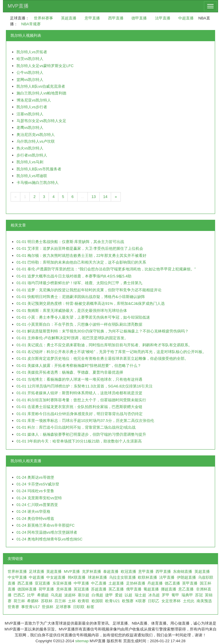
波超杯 (70, 595)
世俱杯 (48, 607)
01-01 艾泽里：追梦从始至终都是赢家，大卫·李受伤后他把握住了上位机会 (80, 248)
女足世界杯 (171, 601)
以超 (128, 595)
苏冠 (199, 595)
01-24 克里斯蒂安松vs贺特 (39, 498)
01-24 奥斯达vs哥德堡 (35, 477)
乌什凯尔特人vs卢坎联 (36, 141)
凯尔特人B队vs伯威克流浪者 (41, 86)
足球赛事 (63, 607)
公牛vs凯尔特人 (30, 73)
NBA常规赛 (31, 24)
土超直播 (116, 583)
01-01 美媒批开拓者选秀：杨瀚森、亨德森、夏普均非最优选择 (70, 372)
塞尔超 (84, 595)
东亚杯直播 (62, 583)
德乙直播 (172, 583)
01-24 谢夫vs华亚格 (33, 511)
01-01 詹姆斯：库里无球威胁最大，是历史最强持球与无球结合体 (72, 311)
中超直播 (186, 18)
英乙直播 (116, 589)
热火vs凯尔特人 (30, 148)
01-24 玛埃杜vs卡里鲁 (35, 491)
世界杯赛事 (43, 18)
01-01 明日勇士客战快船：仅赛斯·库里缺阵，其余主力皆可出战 (70, 242)
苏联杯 (47, 601)
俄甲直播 (134, 589)
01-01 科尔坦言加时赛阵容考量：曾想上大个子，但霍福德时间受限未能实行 (81, 400)
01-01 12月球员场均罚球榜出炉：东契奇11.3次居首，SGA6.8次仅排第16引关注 (85, 386)
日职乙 (154, 601)
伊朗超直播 (186, 577)
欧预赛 (128, 601)
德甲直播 (139, 18)
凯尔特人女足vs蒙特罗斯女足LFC (45, 66)
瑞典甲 (187, 595)
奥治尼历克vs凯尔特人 (36, 135)
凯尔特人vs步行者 (32, 107)
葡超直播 (151, 589)
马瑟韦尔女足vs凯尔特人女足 (41, 121)
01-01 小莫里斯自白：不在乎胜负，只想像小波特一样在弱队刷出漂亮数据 (79, 324)
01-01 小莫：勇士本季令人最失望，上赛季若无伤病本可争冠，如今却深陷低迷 (83, 317)
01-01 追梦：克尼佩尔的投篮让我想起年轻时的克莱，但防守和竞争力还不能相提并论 (89, 290)
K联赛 (141, 601)
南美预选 (204, 601)
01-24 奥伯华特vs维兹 (35, 519)
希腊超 (43, 595)
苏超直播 (99, 589)
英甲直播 (190, 583)
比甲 (31, 595)
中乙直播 (99, 583)
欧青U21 (113, 601)
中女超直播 (56, 577)
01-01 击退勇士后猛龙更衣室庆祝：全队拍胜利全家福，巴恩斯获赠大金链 (79, 407)
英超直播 (69, 18)
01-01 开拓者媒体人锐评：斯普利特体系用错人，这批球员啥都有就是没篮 (79, 393)
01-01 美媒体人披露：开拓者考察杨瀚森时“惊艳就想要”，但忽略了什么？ (79, 366)
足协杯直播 (136, 583)
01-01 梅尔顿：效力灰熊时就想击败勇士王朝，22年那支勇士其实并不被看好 (81, 256)
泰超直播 (111, 571)
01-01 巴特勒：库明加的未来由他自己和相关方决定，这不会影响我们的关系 (81, 262)
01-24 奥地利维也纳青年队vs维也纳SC (50, 539)
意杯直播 (64, 589)
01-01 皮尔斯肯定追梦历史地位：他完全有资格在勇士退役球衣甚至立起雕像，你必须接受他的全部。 (102, 358)
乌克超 (56, 595)
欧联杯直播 (147, 577)
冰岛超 (154, 595)
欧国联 (97, 601)
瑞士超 (140, 595)
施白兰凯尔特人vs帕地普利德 (41, 93)
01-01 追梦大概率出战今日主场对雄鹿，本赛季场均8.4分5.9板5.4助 (74, 276)
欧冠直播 (128, 571)
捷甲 (109, 595)
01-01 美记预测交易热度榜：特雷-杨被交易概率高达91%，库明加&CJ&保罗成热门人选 (91, 303)
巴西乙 (19, 595)
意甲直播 (92, 18)
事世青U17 (30, 607)
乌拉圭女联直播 (122, 577)
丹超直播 (155, 583)
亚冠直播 (42, 583)
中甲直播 (81, 583)
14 (105, 197)
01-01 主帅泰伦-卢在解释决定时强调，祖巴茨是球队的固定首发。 (72, 338)
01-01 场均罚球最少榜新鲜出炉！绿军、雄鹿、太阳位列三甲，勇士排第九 (79, 283)
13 (93, 197)
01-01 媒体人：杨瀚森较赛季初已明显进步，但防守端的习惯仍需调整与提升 (81, 434)
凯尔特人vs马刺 (30, 162)
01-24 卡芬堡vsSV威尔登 (38, 484)
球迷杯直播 (97, 577)
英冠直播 (81, 589)
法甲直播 (163, 18)
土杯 (72, 601)
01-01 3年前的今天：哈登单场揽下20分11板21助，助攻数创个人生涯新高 (79, 441)
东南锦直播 (183, 571)
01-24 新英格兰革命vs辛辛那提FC (46, 525)
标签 (90, 607)
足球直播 (37, 571)
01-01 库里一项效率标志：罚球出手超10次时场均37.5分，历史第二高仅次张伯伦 (85, 421)
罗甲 (166, 595)
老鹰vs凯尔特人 (30, 128)
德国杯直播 (27, 589)
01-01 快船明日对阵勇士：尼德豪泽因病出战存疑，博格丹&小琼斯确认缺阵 (81, 297)
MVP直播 (18, 6)
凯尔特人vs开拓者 (32, 52)
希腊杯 (33, 601)
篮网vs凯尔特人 (30, 80)
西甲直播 (116, 18)
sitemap (82, 641)
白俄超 (97, 595)
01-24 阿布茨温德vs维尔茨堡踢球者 (47, 532)
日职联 (79, 607)
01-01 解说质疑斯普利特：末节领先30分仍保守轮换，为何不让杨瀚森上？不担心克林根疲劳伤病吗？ (103, 331)
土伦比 (189, 601)
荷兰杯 (19, 601)
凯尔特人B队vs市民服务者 (39, 169)
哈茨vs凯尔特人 (30, 59)
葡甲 (175, 595)
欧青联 (84, 601)
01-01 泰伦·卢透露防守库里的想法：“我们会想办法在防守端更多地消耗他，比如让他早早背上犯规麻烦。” (106, 269)
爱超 (119, 595)
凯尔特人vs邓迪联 (32, 176)
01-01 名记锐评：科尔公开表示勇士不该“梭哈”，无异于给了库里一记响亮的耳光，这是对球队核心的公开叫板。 (111, 352)
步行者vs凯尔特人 (32, 155)
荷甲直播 (46, 589)
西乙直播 (25, 583)
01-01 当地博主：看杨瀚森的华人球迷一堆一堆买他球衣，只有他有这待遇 (79, 379)
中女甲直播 (17, 577)
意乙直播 (186, 589)
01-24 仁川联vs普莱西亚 (37, 505)
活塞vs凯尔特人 (30, 114)
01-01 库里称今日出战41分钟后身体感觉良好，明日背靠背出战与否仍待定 (80, 414)
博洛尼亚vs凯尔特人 (34, 100)
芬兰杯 (60, 601)
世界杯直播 (17, 571)
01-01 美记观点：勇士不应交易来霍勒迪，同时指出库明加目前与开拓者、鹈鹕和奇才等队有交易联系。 (104, 345)
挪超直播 (169, 589)
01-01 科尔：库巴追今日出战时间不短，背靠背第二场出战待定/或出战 (76, 427)
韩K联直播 (77, 577)
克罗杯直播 (91, 571)
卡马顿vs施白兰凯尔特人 (38, 183)
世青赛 (13, 607)
